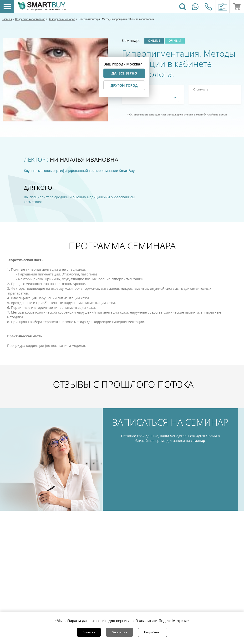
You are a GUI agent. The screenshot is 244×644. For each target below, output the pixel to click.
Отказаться (119, 632)
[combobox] (153, 97)
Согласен (89, 632)
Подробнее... (153, 632)
